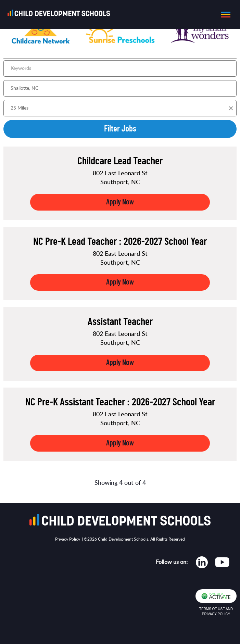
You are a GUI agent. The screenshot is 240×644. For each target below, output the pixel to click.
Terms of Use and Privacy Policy (216, 611)
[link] (120, 183)
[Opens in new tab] (202, 564)
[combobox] (120, 88)
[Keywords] (120, 68)
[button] (224, 14)
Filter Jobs (120, 129)
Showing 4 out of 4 (120, 483)
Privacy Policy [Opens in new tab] (68, 539)
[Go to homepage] (61, 14)
